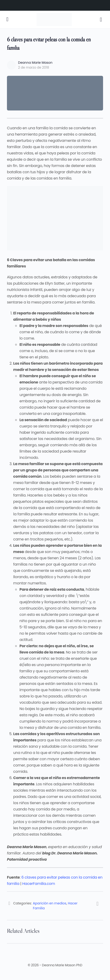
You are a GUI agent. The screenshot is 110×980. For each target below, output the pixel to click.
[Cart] (101, 20)
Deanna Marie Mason (35, 63)
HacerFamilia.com (39, 884)
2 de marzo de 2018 (34, 67)
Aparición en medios (50, 903)
